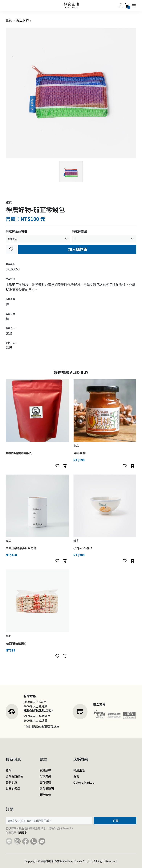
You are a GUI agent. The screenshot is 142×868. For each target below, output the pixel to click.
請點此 (23, 832)
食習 (76, 776)
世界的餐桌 (13, 788)
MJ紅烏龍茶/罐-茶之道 (21, 548)
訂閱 (115, 821)
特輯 (9, 770)
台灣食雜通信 (14, 776)
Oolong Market (84, 782)
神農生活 (79, 770)
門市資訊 (45, 776)
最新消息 (11, 782)
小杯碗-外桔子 (83, 548)
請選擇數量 (79, 231)
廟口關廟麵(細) (16, 643)
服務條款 (45, 795)
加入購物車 (77, 249)
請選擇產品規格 (16, 231)
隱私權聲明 (47, 788)
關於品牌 (45, 770)
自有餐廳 (45, 782)
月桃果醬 (79, 453)
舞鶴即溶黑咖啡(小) (19, 453)
